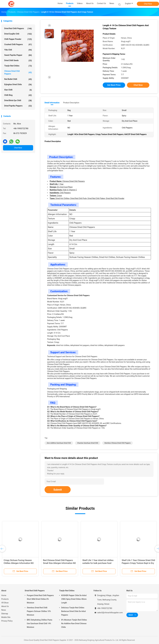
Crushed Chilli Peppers (18, 45)
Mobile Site (6, 617)
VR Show (5, 603)
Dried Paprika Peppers (18, 106)
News (4, 610)
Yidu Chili (18, 50)
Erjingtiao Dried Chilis (18, 85)
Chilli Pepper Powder (18, 39)
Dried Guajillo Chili (18, 34)
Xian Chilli (18, 90)
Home (4, 595)
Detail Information (52, 103)
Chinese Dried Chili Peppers (18, 72)
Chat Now (148, 4)
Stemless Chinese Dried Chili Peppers (118, 443)
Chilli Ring (18, 95)
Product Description (71, 103)
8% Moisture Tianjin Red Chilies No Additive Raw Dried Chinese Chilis (74, 623)
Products (5, 599)
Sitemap (5, 614)
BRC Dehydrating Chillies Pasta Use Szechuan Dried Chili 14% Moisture (39, 623)
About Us (5, 606)
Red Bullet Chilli (18, 79)
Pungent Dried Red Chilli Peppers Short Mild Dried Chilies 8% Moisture (40, 599)
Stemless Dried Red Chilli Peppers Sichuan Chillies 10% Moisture (39, 611)
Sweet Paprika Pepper (18, 55)
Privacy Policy (7, 621)
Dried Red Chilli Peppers (18, 29)
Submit (58, 490)
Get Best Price (114, 85)
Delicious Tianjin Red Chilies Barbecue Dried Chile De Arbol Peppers (74, 611)
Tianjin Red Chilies (18, 66)
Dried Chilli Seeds (18, 61)
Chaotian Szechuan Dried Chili (88, 443)
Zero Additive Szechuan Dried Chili (59, 443)
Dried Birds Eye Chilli (18, 101)
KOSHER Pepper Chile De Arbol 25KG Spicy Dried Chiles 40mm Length (74, 599)
